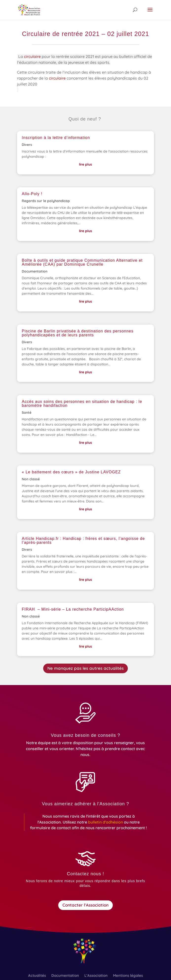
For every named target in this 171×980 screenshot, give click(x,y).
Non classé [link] (31, 479)
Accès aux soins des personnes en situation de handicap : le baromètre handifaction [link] (82, 404)
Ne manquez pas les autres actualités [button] (85, 668)
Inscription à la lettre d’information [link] (56, 138)
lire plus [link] (85, 164)
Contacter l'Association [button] (85, 905)
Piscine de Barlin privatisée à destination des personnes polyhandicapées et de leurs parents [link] (78, 333)
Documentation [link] (35, 271)
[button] (150, 13)
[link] (29, 10)
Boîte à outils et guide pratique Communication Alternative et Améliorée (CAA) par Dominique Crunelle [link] (82, 262)
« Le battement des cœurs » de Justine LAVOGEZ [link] (72, 472)
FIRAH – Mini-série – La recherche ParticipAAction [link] (73, 609)
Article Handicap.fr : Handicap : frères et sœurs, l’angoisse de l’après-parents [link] (83, 541)
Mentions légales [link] (128, 976)
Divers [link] (27, 145)
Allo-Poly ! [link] (32, 194)
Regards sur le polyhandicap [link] (46, 201)
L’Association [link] (96, 976)
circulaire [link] (33, 57)
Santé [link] (27, 413)
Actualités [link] (37, 976)
